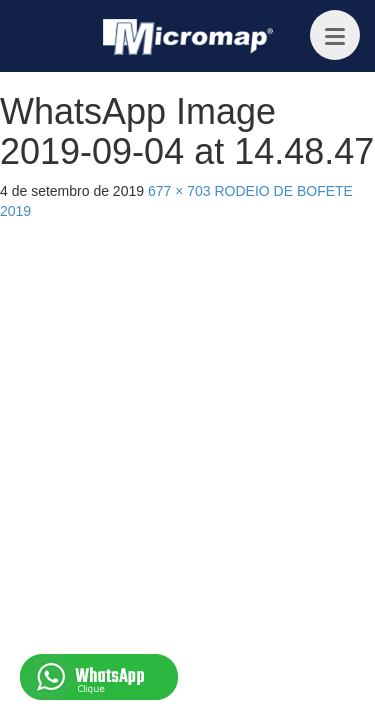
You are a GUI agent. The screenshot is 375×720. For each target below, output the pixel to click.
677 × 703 (179, 191)
